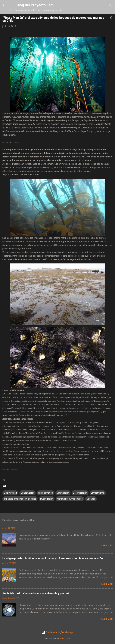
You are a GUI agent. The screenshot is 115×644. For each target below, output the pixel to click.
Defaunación (63, 493)
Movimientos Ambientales (70, 499)
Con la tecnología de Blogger (58, 632)
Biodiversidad (10, 493)
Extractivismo (98, 493)
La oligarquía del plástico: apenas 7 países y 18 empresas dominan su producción (53, 558)
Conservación (27, 493)
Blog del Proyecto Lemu (36, 5)
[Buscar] (111, 6)
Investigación (47, 499)
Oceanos (91, 499)
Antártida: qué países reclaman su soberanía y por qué (36, 593)
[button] (111, 18)
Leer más (107, 545)
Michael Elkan (65, 638)
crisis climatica (46, 493)
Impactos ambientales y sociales (20, 499)
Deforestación (80, 493)
